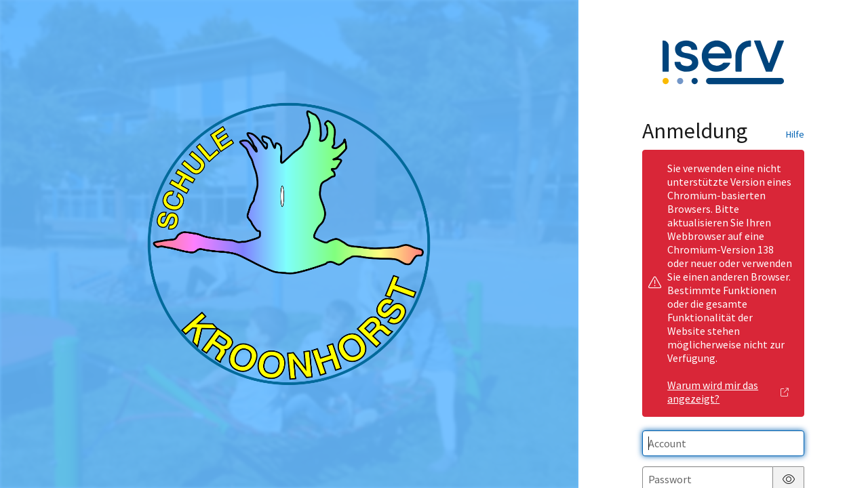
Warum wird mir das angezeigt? (728, 392)
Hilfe (795, 134)
